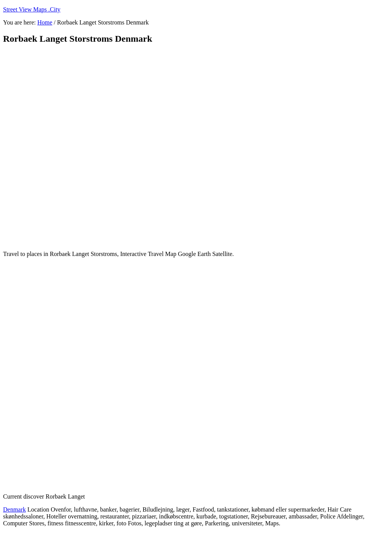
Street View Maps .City (32, 9)
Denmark (15, 509)
